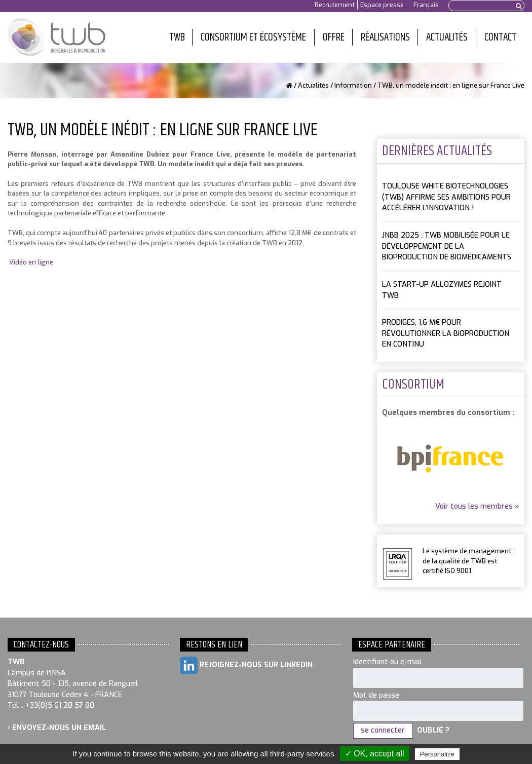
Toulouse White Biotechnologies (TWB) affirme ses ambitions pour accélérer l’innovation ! (446, 197)
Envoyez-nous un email (57, 728)
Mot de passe (376, 695)
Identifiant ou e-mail (387, 662)
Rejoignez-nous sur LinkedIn (246, 665)
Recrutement (335, 5)
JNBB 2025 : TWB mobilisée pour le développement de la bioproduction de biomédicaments (447, 246)
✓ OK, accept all (375, 754)
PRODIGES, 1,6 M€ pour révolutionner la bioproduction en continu (446, 333)
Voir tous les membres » (477, 506)
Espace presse (382, 5)
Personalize (437, 754)
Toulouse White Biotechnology (56, 37)
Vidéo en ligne (31, 262)
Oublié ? (433, 730)
